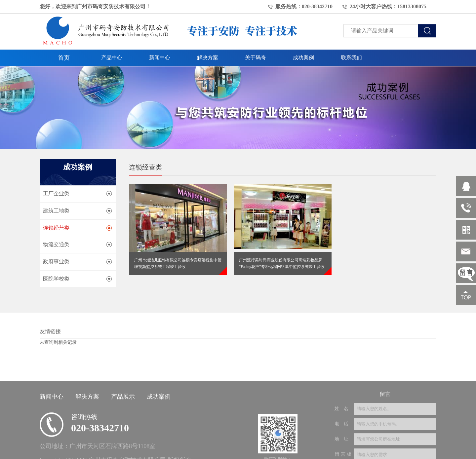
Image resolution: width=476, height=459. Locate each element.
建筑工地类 (56, 211)
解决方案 (208, 53)
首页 (64, 53)
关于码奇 (256, 53)
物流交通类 (56, 244)
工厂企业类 (56, 193)
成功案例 (303, 53)
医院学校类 (56, 279)
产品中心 (112, 53)
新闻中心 (160, 53)
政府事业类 (56, 262)
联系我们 (351, 53)
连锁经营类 (56, 228)
